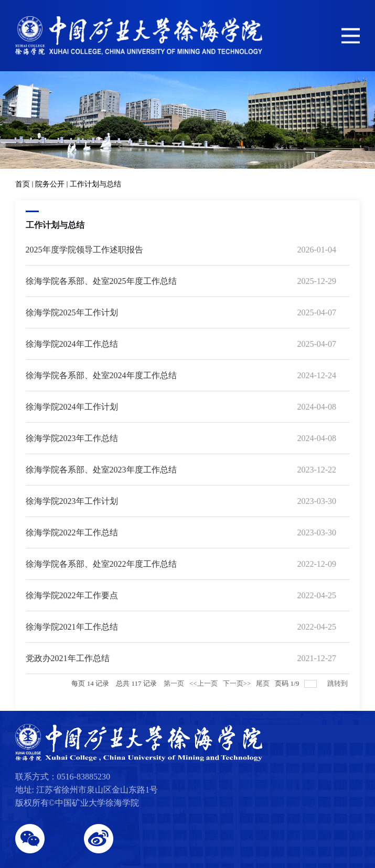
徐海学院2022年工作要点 (72, 595)
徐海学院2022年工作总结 (72, 532)
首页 (23, 184)
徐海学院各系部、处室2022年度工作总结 (101, 564)
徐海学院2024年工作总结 (72, 344)
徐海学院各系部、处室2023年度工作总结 (101, 470)
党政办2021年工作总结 (68, 658)
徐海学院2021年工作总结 (72, 627)
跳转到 (338, 683)
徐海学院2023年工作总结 (72, 438)
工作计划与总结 (95, 184)
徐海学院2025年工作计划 (72, 312)
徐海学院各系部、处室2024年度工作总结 (101, 375)
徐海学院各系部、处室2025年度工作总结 (101, 281)
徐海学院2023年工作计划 (72, 501)
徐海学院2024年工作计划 (72, 407)
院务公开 (50, 184)
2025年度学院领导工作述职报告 (84, 250)
